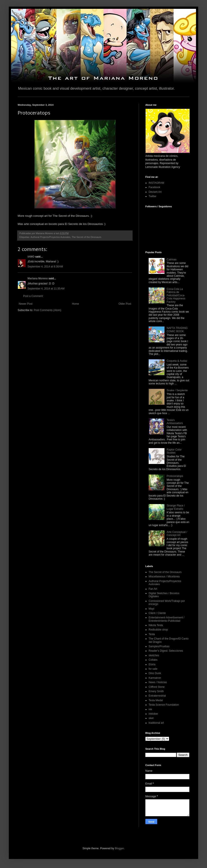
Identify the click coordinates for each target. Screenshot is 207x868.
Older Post (125, 304)
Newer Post (26, 304)
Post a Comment (33, 296)
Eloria (152, 664)
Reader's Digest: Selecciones (166, 651)
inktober (153, 714)
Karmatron (155, 678)
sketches (154, 655)
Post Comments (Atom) (47, 310)
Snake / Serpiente (177, 390)
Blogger (119, 848)
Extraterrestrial (157, 696)
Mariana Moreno (38, 278)
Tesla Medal (156, 700)
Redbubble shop (158, 630)
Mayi (151, 609)
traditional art (156, 723)
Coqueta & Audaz (177, 361)
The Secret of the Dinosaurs (86, 237)
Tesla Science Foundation (164, 705)
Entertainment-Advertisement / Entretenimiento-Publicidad (166, 619)
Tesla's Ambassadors (175, 422)
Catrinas (172, 260)
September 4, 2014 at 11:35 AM (46, 289)
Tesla (152, 634)
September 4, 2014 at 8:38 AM (45, 267)
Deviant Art (155, 192)
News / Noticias (158, 682)
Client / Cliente (157, 613)
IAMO (31, 257)
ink (150, 709)
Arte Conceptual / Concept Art (177, 534)
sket (151, 718)
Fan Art (153, 589)
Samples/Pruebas (159, 646)
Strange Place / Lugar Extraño (176, 507)
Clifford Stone (157, 687)
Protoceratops (175, 476)
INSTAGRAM (156, 183)
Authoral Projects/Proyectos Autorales (50, 237)
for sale (153, 669)
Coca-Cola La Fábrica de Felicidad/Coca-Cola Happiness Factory (176, 295)
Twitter (152, 196)
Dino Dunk (155, 673)
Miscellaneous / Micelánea (164, 577)
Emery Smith (156, 691)
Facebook (154, 187)
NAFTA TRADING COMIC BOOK (177, 330)
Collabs (153, 660)
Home (76, 304)
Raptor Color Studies (174, 451)
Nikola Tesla (156, 625)
